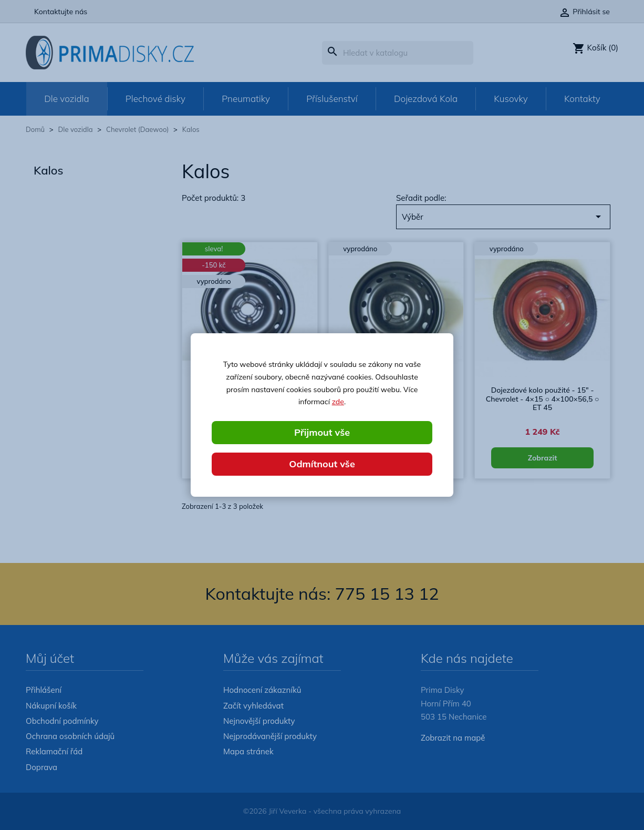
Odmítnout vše (322, 464)
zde (338, 402)
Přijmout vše (322, 432)
